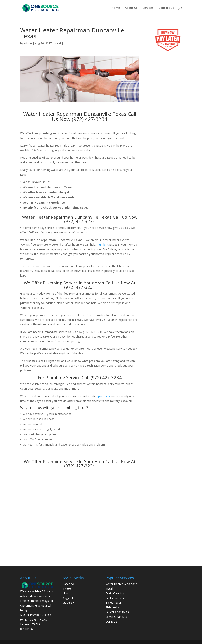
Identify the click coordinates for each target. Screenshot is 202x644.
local (58, 43)
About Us (131, 8)
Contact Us (166, 8)
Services (148, 8)
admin (28, 43)
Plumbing (103, 245)
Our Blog (111, 621)
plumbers (104, 396)
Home (116, 8)
